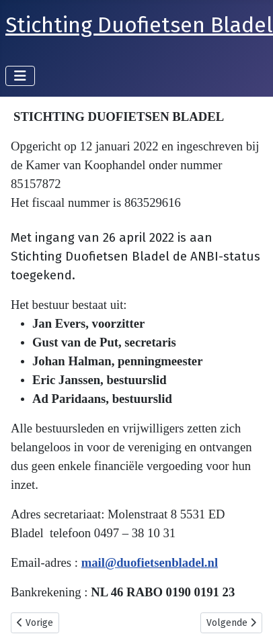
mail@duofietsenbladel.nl (150, 562)
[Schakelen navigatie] (20, 76)
